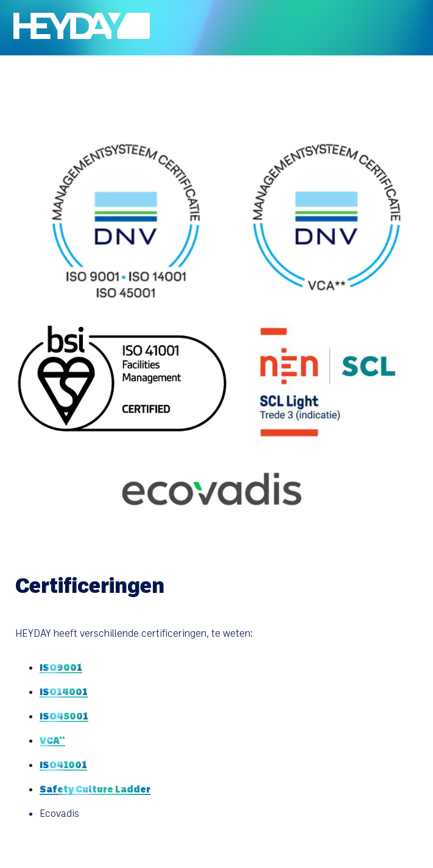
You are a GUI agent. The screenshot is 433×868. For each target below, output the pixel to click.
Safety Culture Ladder (95, 789)
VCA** (52, 740)
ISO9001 (61, 667)
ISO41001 (63, 764)
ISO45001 (64, 716)
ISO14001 (64, 691)
